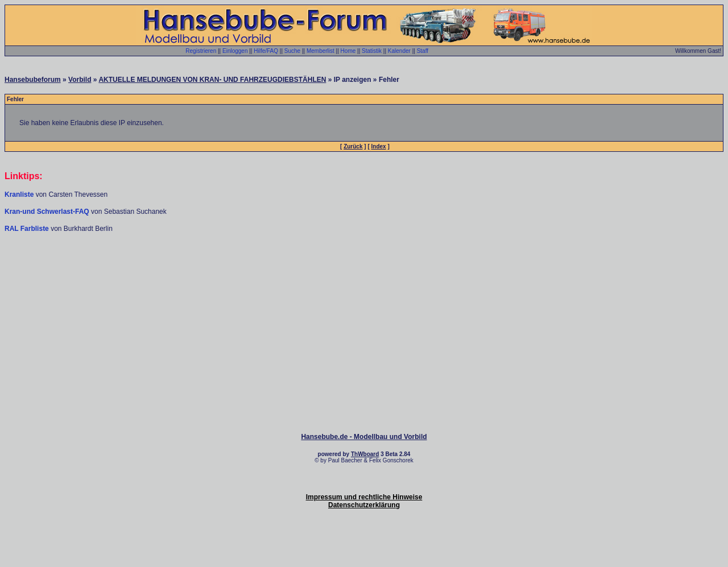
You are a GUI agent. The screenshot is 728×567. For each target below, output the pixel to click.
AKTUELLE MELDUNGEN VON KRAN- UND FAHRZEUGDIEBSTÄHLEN (212, 80)
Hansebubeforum (33, 80)
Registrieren (201, 51)
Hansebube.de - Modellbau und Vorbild (364, 437)
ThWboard (365, 454)
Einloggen (235, 51)
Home (348, 51)
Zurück (353, 146)
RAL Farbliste (28, 229)
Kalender (399, 51)
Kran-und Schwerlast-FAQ (48, 212)
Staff (423, 51)
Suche (292, 51)
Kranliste (19, 194)
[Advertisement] (364, 267)
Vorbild (80, 80)
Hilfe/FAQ (266, 51)
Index (379, 146)
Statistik (372, 51)
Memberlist (320, 51)
